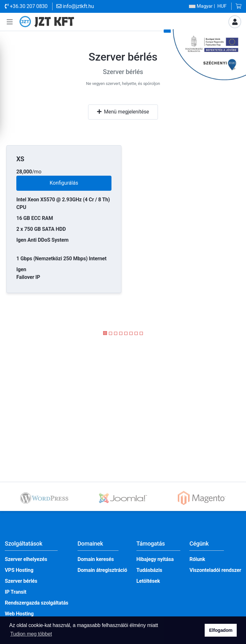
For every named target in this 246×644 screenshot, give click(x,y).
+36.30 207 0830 (26, 6)
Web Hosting (19, 614)
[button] (10, 22)
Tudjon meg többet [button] (31, 634)
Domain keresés (96, 559)
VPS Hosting (19, 570)
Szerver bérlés (21, 581)
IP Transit (16, 592)
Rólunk (197, 559)
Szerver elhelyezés (26, 559)
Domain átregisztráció (102, 570)
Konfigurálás (64, 183)
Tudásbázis (149, 570)
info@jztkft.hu (75, 6)
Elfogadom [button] (221, 630)
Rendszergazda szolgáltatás (37, 603)
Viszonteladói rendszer (215, 570)
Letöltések (148, 581)
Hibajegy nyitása (155, 559)
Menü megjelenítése (123, 112)
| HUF (208, 6)
